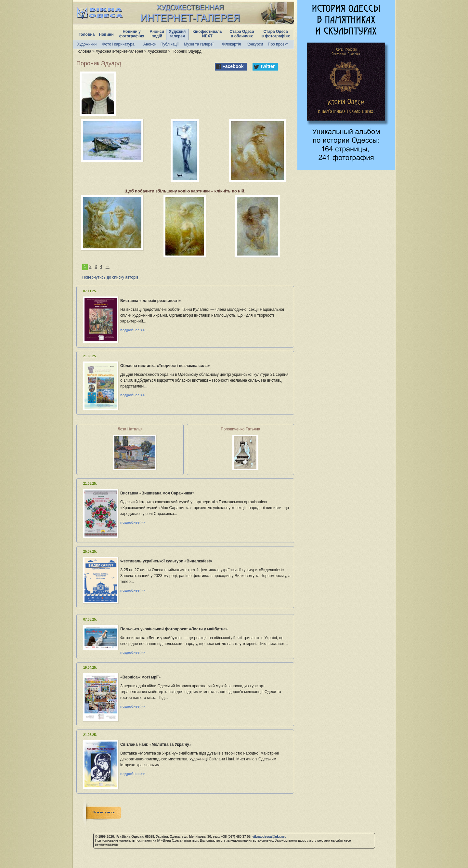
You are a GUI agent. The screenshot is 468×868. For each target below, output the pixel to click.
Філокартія (231, 44)
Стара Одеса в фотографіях (276, 34)
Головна (87, 34)
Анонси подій (157, 34)
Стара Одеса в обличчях (242, 34)
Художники (87, 44)
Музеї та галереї (199, 44)
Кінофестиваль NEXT (207, 34)
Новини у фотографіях (132, 34)
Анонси (150, 44)
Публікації (170, 44)
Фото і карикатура (118, 44)
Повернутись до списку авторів (110, 277)
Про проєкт (278, 44)
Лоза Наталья (130, 429)
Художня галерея (177, 34)
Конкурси (255, 44)
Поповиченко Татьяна (240, 429)
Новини (106, 34)
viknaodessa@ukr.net (269, 837)
